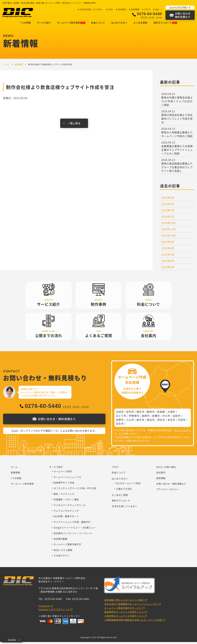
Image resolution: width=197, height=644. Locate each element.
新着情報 (15, 474)
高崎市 (146, 418)
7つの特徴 (25, 25)
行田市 (182, 422)
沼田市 (177, 418)
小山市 (130, 422)
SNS (157, 9)
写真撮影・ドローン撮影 (66, 501)
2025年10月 (169, 237)
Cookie (12, 640)
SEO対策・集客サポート (66, 518)
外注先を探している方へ (91, 9)
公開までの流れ (124, 491)
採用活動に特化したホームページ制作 (124, 602)
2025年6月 (168, 263)
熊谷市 (151, 422)
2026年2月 (168, 212)
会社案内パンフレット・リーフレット (73, 535)
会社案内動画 (60, 541)
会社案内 (122, 9)
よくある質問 (140, 25)
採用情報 (135, 9)
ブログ (147, 9)
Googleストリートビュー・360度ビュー (75, 529)
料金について (98, 25)
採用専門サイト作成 (64, 485)
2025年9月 (168, 244)
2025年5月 (168, 269)
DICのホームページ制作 (128, 485)
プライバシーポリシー (168, 491)
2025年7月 (168, 256)
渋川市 (166, 418)
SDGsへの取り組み (166, 469)
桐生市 (140, 414)
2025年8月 (168, 250)
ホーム (14, 469)
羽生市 (120, 426)
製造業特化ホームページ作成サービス (124, 614)
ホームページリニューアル (67, 479)
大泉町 (171, 414)
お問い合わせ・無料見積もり (171, 486)
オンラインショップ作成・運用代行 (72, 524)
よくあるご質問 (120, 497)
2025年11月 (169, 231)
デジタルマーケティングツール (70, 507)
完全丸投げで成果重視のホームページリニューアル (131, 606)
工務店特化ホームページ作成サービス (124, 618)
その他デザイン (62, 558)
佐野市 (120, 422)
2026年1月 (168, 218)
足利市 (130, 414)
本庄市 (171, 422)
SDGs (111, 9)
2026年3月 (168, 206)
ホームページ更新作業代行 (67, 546)
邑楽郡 (161, 414)
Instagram (44, 608)
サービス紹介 (44, 25)
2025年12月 (169, 225)
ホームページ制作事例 (71, 25)
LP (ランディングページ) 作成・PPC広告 (75, 490)
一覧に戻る (74, 125)
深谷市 (161, 422)
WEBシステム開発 (63, 552)
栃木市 (140, 422)
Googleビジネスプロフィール (54, 611)
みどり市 (121, 418)
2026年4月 (168, 200)
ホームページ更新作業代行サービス (123, 610)
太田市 (120, 414)
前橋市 (156, 418)
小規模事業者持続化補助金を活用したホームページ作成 (134, 622)
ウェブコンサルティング (66, 513)
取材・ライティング (64, 496)
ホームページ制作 (63, 473)
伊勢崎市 (134, 418)
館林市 (151, 414)
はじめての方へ (119, 25)
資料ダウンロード (165, 25)
